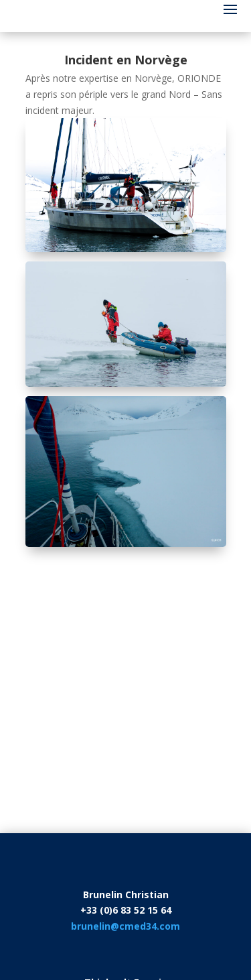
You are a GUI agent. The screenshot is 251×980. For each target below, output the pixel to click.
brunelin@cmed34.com (125, 926)
